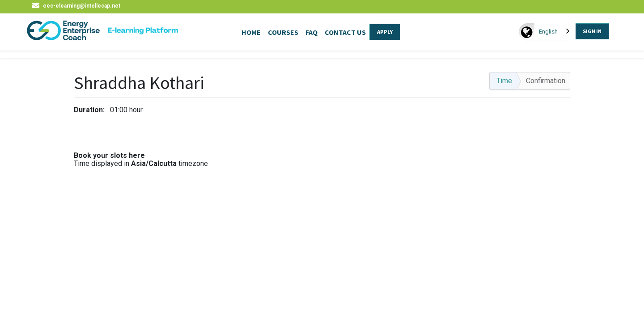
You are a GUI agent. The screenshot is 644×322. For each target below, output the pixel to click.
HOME (251, 32)
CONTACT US (345, 32)
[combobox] (555, 32)
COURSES (283, 32)
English (548, 32)
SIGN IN (592, 31)
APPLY (385, 32)
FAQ (311, 32)
